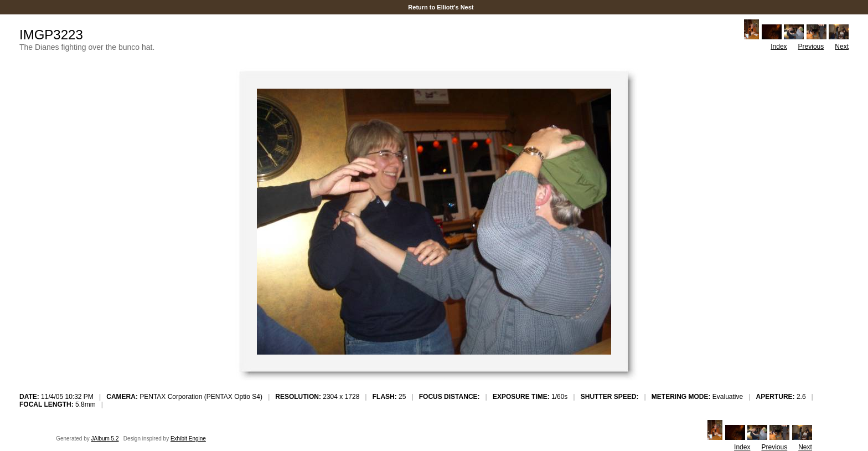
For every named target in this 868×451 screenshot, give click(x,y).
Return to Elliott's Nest (441, 7)
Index (779, 47)
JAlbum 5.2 (105, 439)
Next (842, 47)
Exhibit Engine (188, 439)
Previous (811, 47)
